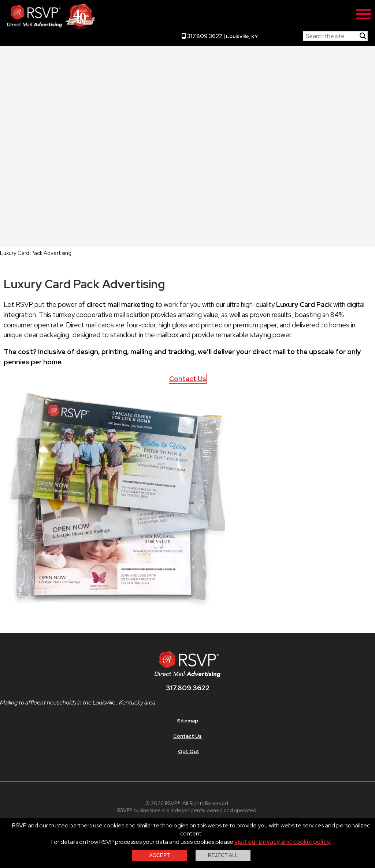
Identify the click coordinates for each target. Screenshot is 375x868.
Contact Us (188, 379)
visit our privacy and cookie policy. (283, 842)
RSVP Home (281, 34)
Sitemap (187, 721)
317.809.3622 (202, 36)
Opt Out (189, 751)
